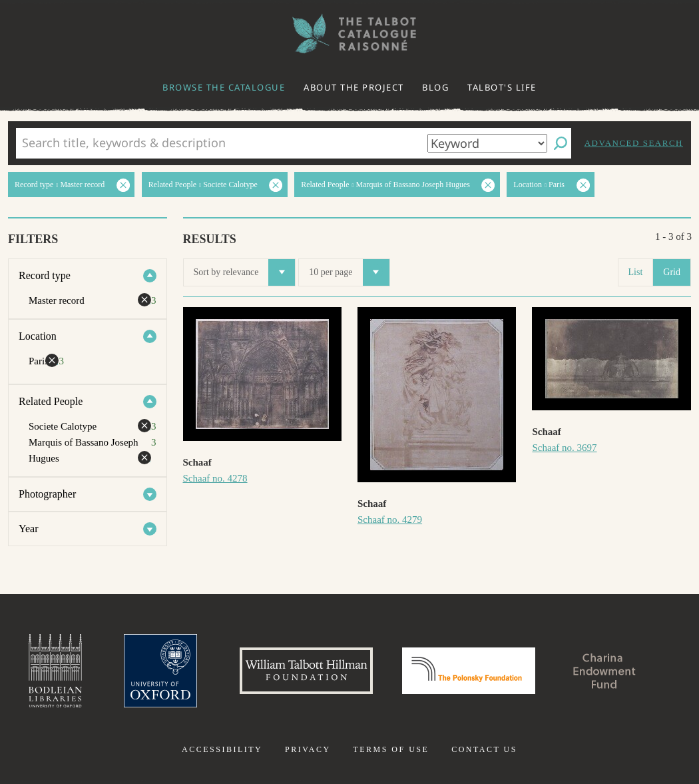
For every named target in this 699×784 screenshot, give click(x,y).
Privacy (308, 749)
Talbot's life (502, 87)
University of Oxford (160, 671)
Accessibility (222, 749)
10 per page (349, 272)
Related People (51, 401)
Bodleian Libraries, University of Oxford (55, 671)
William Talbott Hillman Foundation (306, 671)
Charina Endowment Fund (604, 671)
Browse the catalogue (224, 87)
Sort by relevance (245, 272)
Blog (435, 87)
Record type (45, 275)
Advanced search (634, 143)
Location (38, 336)
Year (28, 529)
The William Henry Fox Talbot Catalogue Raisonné (349, 34)
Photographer (47, 494)
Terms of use (391, 749)
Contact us (484, 749)
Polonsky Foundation (469, 671)
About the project (354, 87)
